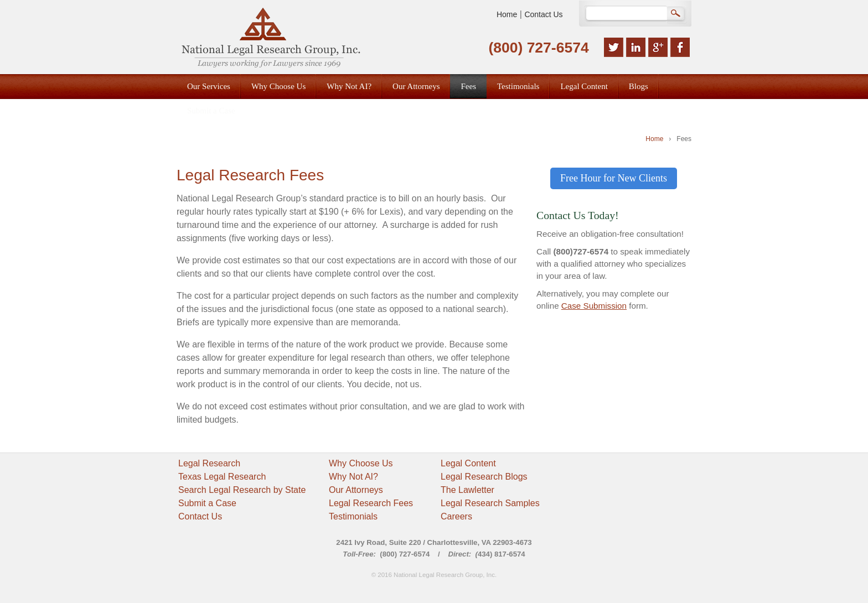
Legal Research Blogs (484, 477)
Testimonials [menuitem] (518, 86)
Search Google (677, 14)
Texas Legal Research (222, 477)
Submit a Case (207, 503)
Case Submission (594, 306)
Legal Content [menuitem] (584, 86)
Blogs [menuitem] (639, 86)
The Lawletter (467, 490)
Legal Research (209, 463)
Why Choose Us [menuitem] (278, 86)
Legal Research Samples (490, 503)
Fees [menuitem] (468, 86)
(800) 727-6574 (538, 48)
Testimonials (353, 516)
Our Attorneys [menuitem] (416, 86)
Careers (456, 516)
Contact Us (543, 14)
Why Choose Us (361, 463)
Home (507, 14)
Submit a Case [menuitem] (211, 111)
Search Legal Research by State (242, 490)
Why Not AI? (353, 477)
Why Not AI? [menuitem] (349, 86)
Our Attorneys (356, 490)
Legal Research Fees (371, 503)
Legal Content (468, 463)
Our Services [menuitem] (209, 86)
